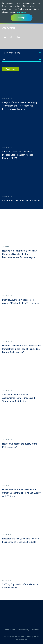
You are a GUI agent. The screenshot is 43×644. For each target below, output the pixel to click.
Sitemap (35, 630)
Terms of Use (10, 630)
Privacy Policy (21, 12)
